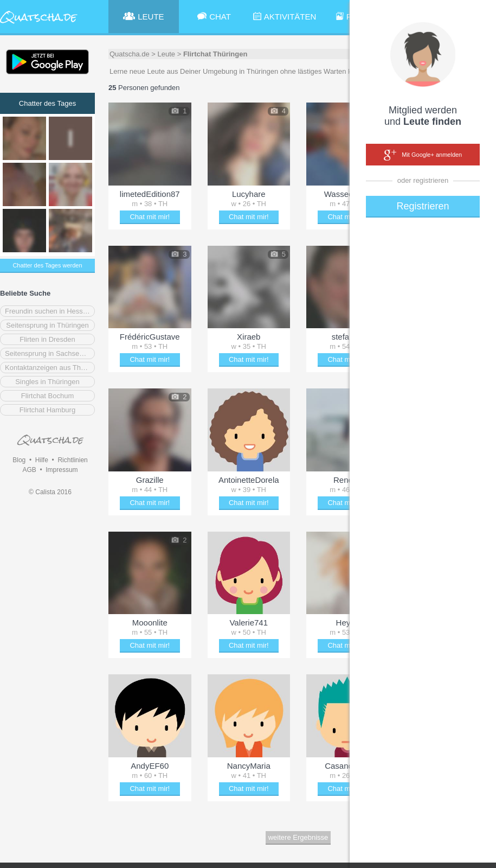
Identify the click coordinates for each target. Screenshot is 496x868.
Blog (19, 460)
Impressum (62, 470)
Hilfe (42, 460)
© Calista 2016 (50, 492)
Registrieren (423, 206)
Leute (167, 54)
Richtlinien (72, 460)
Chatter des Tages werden (47, 265)
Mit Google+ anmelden (423, 155)
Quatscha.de (130, 54)
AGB (29, 470)
